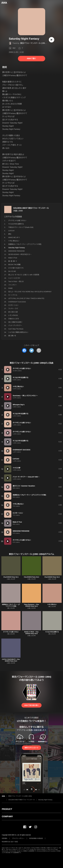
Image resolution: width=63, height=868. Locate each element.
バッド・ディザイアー (15, 325)
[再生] (52, 40)
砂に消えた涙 (13, 312)
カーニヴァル (13, 295)
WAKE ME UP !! (14, 237)
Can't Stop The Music (16, 329)
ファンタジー (13, 285)
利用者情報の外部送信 (36, 838)
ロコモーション (13, 305)
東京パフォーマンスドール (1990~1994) (36, 43)
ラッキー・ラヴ (13, 309)
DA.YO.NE (12, 271)
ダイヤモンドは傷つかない (17, 221)
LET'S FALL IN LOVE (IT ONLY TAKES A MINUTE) (26, 298)
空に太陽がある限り (15, 322)
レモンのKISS (13, 315)
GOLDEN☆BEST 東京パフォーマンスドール (31, 208)
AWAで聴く (31, 59)
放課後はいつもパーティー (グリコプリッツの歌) (25, 244)
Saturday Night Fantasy (45, 800)
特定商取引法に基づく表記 (10, 842)
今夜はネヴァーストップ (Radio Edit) (21, 227)
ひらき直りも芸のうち (16, 268)
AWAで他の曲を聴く (31, 705)
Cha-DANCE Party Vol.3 (52, 577)
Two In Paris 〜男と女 (16, 281)
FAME (10, 288)
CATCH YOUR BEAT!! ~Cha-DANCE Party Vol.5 (11, 660)
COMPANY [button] (7, 816)
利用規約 (5, 838)
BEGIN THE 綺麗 (14, 265)
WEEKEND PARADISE (16, 251)
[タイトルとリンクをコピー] (39, 350)
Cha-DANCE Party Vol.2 (32, 577)
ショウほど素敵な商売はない (18, 332)
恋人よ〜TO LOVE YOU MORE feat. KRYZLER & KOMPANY (30, 292)
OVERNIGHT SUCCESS (17, 302)
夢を (10, 234)
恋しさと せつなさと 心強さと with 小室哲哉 (24, 275)
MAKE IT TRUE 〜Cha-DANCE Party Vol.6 (31, 633)
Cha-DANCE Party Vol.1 (11, 577)
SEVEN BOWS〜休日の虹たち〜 (20, 254)
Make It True (13, 258)
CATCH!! (11, 231)
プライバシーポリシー (18, 838)
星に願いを (12, 336)
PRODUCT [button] (7, 809)
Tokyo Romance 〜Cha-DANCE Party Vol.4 (32, 605)
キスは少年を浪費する (16, 224)
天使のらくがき (14, 319)
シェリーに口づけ (14, 278)
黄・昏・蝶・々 (13, 261)
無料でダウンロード (31, 748)
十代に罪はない (14, 241)
